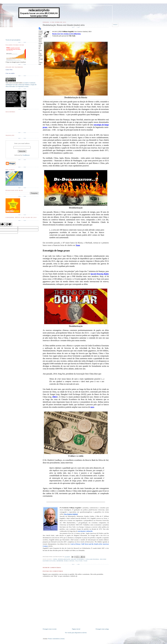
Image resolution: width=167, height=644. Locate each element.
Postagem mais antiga (102, 629)
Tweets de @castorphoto (13, 40)
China (55, 559)
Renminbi (60, 561)
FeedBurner (26, 155)
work (10, 83)
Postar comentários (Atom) (56, 639)
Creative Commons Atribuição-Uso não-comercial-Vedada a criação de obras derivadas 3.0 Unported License (21, 85)
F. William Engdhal (92, 559)
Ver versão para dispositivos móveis (76, 633)
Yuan (85, 561)
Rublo (66, 561)
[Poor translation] (8, 224)
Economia (80, 559)
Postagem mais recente (50, 629)
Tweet (115, 25)
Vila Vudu (79, 561)
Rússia (72, 561)
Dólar (74, 559)
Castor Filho (9, 70)
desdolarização (64, 559)
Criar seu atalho (10, 73)
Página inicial (76, 629)
